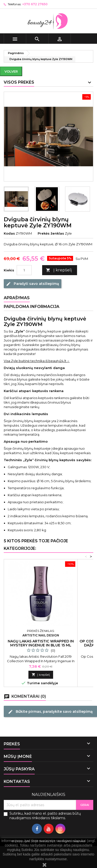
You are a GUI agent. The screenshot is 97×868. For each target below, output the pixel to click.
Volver (11, 71)
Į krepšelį (59, 270)
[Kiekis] (24, 270)
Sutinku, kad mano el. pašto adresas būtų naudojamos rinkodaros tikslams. (45, 816)
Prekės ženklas (51, 233)
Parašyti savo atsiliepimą (33, 284)
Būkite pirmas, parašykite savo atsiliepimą (50, 712)
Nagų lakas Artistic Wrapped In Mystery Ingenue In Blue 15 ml (41, 643)
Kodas (9, 233)
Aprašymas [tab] (17, 298)
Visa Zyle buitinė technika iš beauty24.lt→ (37, 361)
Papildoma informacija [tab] (32, 307)
